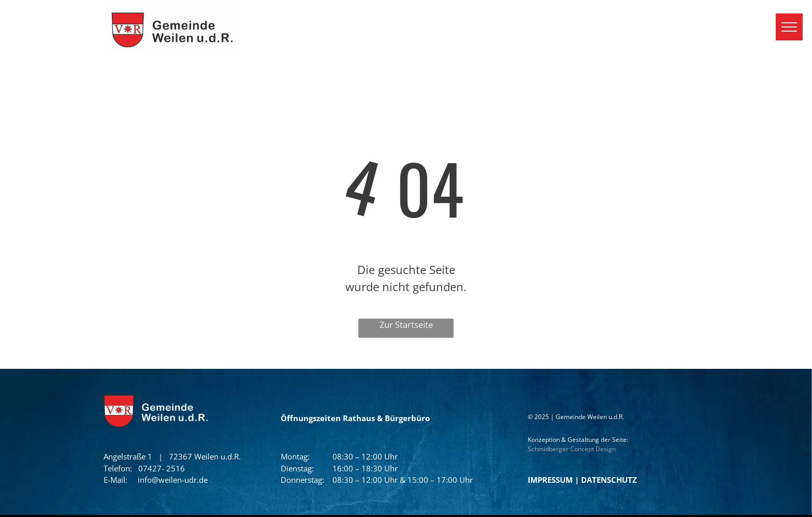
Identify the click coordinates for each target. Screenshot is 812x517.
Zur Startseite (406, 325)
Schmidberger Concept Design (572, 449)
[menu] (789, 27)
